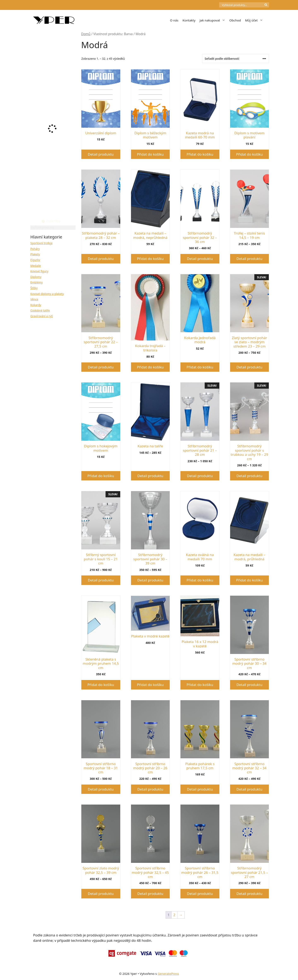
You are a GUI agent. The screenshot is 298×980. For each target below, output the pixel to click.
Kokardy (36, 305)
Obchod (235, 20)
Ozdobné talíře (40, 310)
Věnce (34, 299)
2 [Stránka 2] (174, 915)
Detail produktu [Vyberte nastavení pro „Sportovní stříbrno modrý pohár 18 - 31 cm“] (101, 789)
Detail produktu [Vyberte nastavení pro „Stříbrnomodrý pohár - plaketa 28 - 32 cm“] (101, 259)
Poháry (35, 249)
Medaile (36, 266)
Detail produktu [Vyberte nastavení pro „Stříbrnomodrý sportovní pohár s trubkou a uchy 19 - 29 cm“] (249, 476)
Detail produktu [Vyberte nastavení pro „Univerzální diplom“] (101, 154)
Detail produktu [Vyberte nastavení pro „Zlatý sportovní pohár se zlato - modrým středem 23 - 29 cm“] (249, 367)
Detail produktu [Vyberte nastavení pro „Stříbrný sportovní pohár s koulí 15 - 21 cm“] (101, 580)
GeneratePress (168, 974)
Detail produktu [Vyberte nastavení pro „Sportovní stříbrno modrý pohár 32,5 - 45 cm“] (150, 894)
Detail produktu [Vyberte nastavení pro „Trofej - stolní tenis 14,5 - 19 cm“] (249, 259)
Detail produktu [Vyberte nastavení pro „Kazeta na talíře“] (150, 476)
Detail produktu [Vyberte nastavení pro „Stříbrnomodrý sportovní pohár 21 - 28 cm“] (200, 476)
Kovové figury (39, 271)
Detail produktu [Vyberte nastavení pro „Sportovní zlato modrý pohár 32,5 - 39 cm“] (101, 894)
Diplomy (36, 277)
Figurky (35, 260)
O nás (174, 20)
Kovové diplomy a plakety (47, 294)
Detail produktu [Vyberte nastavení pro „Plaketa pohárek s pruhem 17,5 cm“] (200, 789)
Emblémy (37, 282)
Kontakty (189, 20)
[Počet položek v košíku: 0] (212, 5)
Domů (86, 34)
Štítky (34, 288)
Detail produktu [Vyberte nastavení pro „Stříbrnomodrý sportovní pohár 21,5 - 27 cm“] (249, 894)
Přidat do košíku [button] (150, 154)
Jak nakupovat (213, 20)
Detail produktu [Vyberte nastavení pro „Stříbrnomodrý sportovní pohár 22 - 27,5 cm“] (101, 367)
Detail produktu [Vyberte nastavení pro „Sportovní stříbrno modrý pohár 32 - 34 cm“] (249, 789)
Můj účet (255, 20)
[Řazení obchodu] (236, 59)
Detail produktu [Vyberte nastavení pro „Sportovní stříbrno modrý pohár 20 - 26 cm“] (150, 789)
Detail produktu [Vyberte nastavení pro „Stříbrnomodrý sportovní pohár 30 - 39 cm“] (150, 580)
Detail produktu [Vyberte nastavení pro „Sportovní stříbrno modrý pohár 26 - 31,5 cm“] (200, 894)
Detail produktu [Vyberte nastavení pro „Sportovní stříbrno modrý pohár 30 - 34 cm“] (249, 685)
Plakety (35, 254)
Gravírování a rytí (42, 316)
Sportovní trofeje (41, 243)
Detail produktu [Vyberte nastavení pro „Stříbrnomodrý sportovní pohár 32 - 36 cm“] (200, 259)
